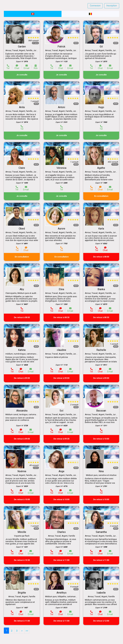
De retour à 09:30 (61, 439)
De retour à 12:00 (101, 621)
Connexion (95, 6)
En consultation (101, 196)
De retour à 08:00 (101, 257)
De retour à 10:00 (101, 439)
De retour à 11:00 (61, 560)
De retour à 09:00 (22, 378)
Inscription (112, 6)
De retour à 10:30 (22, 560)
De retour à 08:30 (61, 317)
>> (27, 631)
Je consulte (22, 75)
